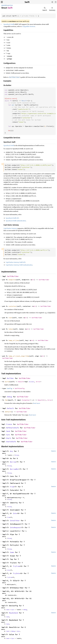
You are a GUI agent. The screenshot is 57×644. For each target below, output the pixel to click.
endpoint (12, 280)
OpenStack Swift (9, 24)
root (10, 318)
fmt (6, 400)
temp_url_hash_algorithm (19, 356)
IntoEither (15, 521)
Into (15, 513)
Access (32, 382)
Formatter (26, 400)
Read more (37, 403)
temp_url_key (14, 340)
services (10, 5)
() (45, 400)
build (7, 382)
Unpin (9, 438)
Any (11, 451)
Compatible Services (28, 26)
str (33, 280)
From (12, 487)
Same (12, 552)
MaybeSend (14, 613)
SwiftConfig (20, 388)
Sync (8, 435)
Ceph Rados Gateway (10, 228)
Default (11, 408)
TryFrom (16, 566)
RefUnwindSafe (13, 428)
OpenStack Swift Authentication (16, 221)
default (8, 412)
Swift (27, 2)
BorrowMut (14, 469)
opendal (4, 5)
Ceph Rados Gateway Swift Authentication (19, 265)
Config (9, 388)
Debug (10, 397)
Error (38, 382)
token (11, 329)
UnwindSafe (11, 442)
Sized (17, 455)
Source (53, 451)
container (12, 306)
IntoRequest (15, 527)
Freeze (9, 424)
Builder (11, 378)
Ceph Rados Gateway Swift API (15, 262)
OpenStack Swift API (12, 218)
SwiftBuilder (13, 276)
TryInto (16, 573)
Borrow (13, 462)
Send (8, 431)
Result (21, 382)
